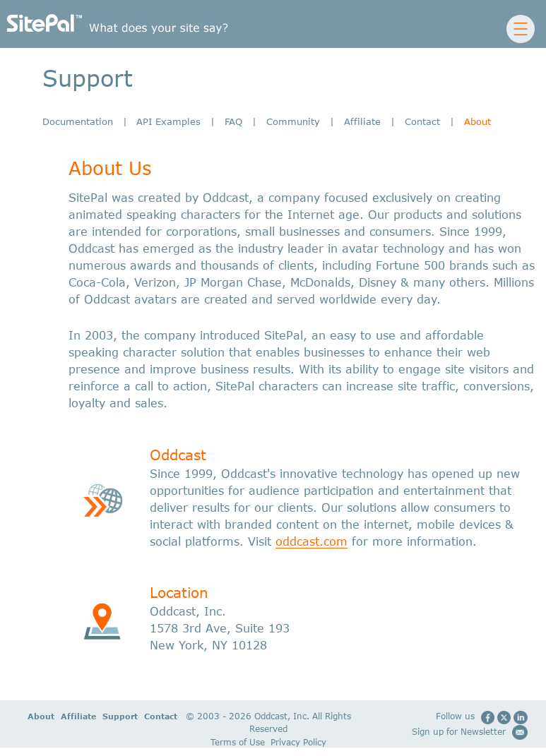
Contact (422, 121)
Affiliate (362, 121)
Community (293, 121)
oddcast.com (311, 541)
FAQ (233, 121)
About (29, 716)
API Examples (168, 121)
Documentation (78, 121)
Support (105, 716)
